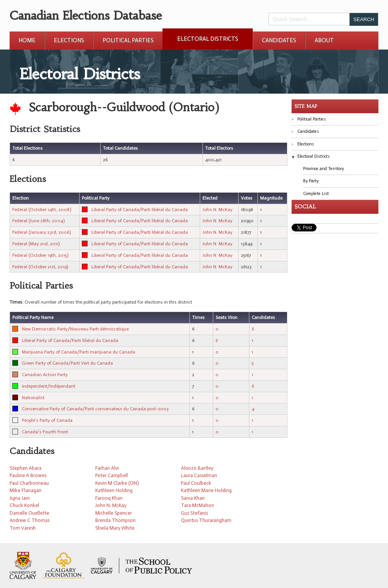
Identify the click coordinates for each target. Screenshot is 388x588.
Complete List (316, 194)
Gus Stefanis (194, 513)
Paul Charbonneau (29, 483)
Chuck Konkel (24, 505)
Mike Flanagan (26, 490)
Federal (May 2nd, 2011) (36, 244)
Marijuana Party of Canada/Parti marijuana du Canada (79, 352)
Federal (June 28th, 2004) (38, 221)
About (324, 40)
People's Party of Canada (47, 420)
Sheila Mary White (115, 528)
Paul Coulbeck (196, 483)
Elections (69, 40)
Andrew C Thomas (30, 520)
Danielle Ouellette (29, 513)
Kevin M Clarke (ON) (117, 483)
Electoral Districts (208, 39)
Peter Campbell (112, 475)
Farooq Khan (109, 498)
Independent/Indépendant (49, 386)
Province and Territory (323, 169)
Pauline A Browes (28, 475)
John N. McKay (217, 210)
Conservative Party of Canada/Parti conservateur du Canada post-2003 (95, 409)
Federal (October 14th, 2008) (42, 210)
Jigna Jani (20, 498)
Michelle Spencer (114, 513)
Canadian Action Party (45, 375)
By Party (311, 181)
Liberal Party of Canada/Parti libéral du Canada (140, 210)
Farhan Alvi (107, 468)
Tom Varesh (23, 528)
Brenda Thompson (115, 520)
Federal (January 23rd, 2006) (41, 232)
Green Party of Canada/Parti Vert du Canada (67, 363)
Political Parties (128, 40)
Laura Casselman (199, 475)
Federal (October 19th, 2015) (40, 255)
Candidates (279, 40)
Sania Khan (193, 498)
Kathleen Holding (114, 490)
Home (27, 40)
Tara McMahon (197, 505)
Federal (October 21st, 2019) (40, 267)
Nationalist (33, 398)
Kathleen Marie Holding (206, 490)
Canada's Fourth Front (45, 432)
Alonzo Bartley (197, 468)
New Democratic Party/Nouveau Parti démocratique (75, 329)
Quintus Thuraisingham (206, 520)
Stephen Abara (26, 468)
